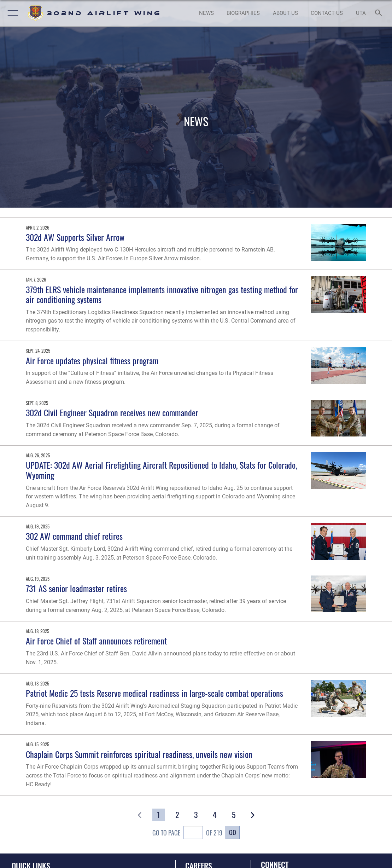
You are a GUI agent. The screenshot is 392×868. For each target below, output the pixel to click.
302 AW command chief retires (74, 536)
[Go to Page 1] (159, 815)
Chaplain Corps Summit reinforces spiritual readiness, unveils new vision (139, 754)
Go (233, 832)
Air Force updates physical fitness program (92, 361)
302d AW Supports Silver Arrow (75, 237)
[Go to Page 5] (233, 815)
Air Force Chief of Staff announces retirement (96, 641)
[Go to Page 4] (215, 815)
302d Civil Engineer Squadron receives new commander (112, 413)
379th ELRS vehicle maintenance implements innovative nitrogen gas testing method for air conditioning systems (162, 295)
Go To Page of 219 (187, 833)
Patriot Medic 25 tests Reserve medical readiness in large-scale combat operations (154, 693)
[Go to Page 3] (196, 815)
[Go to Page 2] (177, 815)
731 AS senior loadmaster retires (76, 588)
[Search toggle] (380, 13)
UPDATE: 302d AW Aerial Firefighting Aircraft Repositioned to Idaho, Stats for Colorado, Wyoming (161, 470)
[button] (11, 13)
